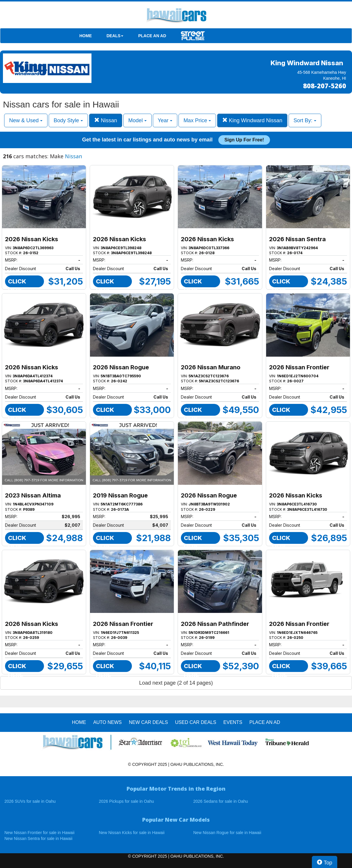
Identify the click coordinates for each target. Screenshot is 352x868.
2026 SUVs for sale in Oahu (30, 801)
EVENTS (233, 722)
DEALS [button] (115, 36)
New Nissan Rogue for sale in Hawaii (227, 833)
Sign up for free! (244, 140)
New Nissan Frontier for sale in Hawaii (39, 833)
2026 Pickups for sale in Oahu (126, 801)
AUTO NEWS (108, 722)
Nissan (106, 120)
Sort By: (305, 120)
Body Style (68, 120)
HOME (86, 36)
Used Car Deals (196, 722)
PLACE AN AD (152, 36)
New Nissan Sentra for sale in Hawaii (38, 838)
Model (137, 120)
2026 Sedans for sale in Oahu (221, 801)
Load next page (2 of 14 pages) (176, 683)
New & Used (26, 120)
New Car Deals (148, 722)
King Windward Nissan (252, 120)
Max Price (197, 120)
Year (165, 120)
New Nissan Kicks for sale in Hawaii (132, 833)
